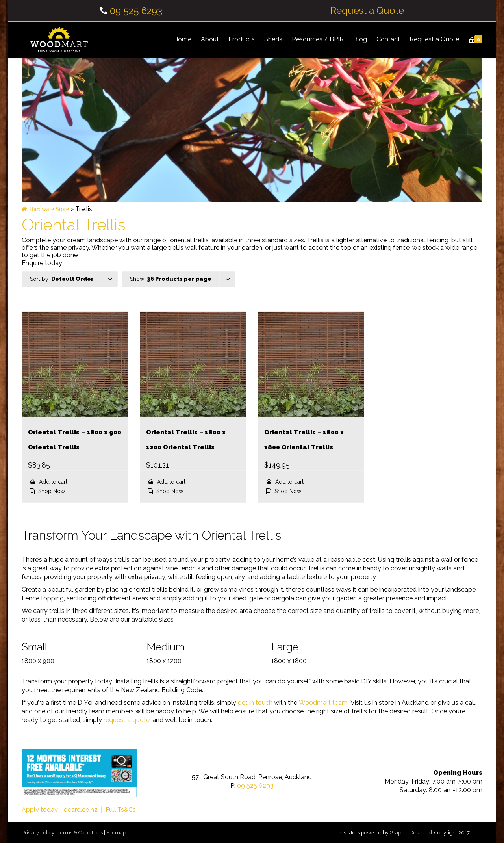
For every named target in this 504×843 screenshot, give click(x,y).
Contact (388, 39)
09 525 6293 (136, 11)
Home (182, 39)
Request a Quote (367, 11)
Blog (360, 39)
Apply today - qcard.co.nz (60, 810)
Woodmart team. (324, 703)
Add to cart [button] (52, 482)
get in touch (255, 703)
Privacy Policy (38, 833)
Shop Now (51, 491)
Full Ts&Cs (121, 810)
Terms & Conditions (80, 833)
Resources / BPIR (318, 39)
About (210, 39)
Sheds (273, 39)
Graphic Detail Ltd (411, 833)
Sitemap (116, 833)
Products (242, 39)
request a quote (127, 720)
